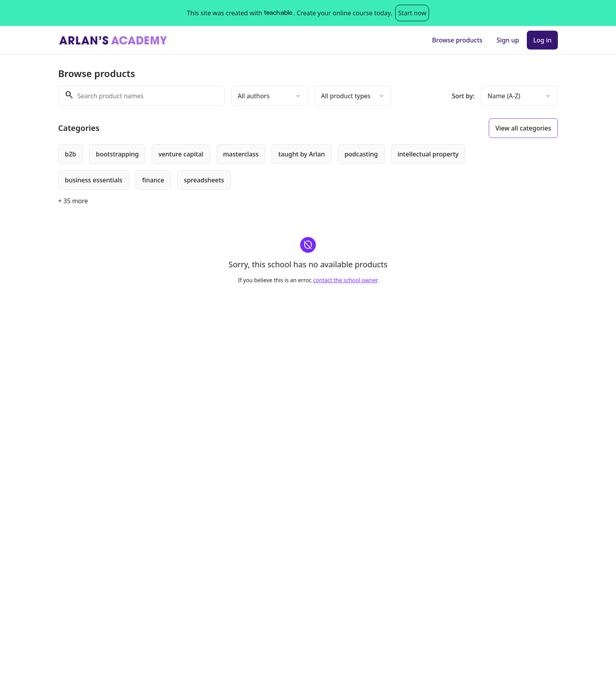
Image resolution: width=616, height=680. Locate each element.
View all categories (523, 128)
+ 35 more (73, 201)
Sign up (508, 40)
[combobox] (269, 96)
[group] (276, 167)
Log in (542, 40)
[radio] (71, 154)
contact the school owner (346, 280)
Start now (412, 13)
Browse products (457, 40)
